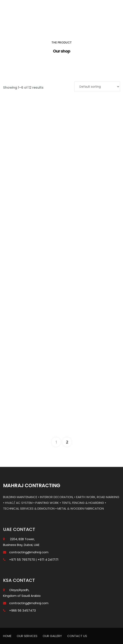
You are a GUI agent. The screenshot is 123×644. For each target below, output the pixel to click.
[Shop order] (97, 87)
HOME (7, 636)
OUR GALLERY (52, 636)
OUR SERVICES (27, 636)
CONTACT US (77, 636)
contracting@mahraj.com (29, 552)
